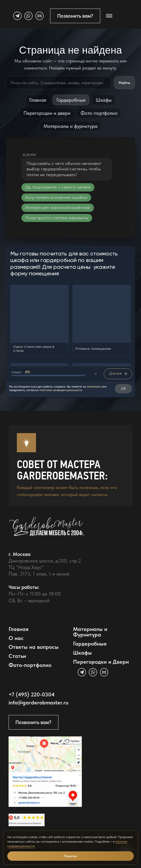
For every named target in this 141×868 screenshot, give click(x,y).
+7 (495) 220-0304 (32, 695)
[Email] (40, 16)
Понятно (70, 856)
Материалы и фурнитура (70, 126)
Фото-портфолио (99, 113)
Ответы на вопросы (34, 647)
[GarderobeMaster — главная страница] (66, 530)
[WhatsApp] (28, 16)
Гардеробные (71, 100)
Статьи (17, 656)
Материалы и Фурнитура (90, 632)
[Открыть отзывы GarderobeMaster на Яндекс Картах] (27, 820)
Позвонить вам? (75, 16)
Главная (38, 100)
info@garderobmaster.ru (39, 703)
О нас (16, 638)
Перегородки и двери (47, 113)
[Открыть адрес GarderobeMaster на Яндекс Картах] (45, 772)
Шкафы (104, 100)
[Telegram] (17, 16)
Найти (124, 83)
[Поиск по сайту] (59, 83)
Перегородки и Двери (101, 662)
